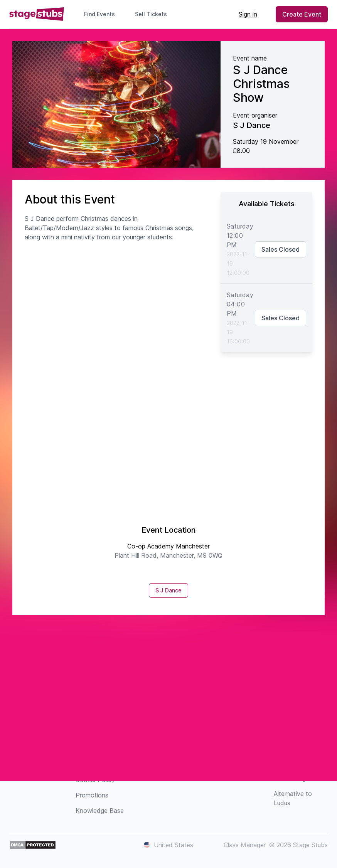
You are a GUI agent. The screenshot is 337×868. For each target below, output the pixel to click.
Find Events (99, 14)
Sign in (248, 14)
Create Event (302, 14)
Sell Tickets (154, 14)
